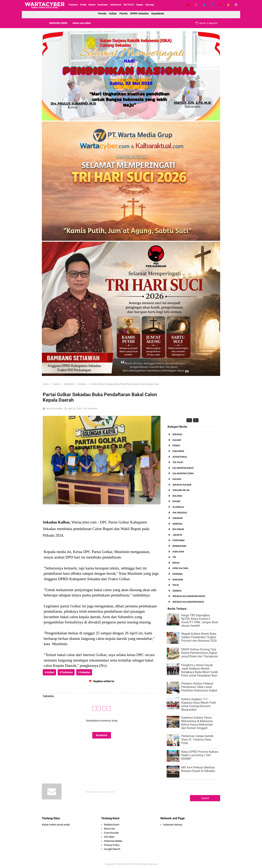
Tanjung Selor (181, 490)
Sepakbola (158, 13)
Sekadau (177, 434)
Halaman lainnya (173, 823)
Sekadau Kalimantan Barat (188, 602)
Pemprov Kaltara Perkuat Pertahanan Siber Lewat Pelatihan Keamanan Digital (199, 687)
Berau (176, 563)
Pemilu (124, 13)
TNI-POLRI (178, 462)
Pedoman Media (113, 839)
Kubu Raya (178, 552)
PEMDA (176, 446)
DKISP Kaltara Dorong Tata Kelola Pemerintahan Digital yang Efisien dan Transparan (200, 653)
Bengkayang (179, 546)
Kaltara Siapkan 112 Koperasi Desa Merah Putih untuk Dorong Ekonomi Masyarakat (199, 704)
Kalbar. (177, 479)
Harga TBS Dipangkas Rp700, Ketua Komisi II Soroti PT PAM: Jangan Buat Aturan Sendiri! (200, 620)
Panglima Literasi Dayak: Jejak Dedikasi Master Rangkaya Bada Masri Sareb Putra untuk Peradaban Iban (200, 670)
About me (109, 827)
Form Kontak (111, 831)
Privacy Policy (112, 843)
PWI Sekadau (180, 513)
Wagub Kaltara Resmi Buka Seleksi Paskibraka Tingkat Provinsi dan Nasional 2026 (199, 637)
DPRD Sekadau (139, 13)
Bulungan (178, 529)
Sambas (177, 591)
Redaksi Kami (112, 823)
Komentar (102, 735)
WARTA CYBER (131, 862)
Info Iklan (109, 835)
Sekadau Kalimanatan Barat (189, 596)
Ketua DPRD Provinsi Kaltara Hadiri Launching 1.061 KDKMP (200, 755)
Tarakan (177, 518)
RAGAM (176, 501)
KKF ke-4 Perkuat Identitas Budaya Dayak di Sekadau (198, 769)
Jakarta (177, 535)
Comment (92, 408)
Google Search (112, 847)
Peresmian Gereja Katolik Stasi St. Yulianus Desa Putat (197, 740)
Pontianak (179, 540)
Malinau (177, 496)
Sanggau (177, 524)
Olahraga (178, 507)
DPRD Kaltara (180, 568)
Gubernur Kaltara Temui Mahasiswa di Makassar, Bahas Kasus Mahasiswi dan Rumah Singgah (197, 723)
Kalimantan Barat (183, 468)
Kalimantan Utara (183, 473)
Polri (176, 585)
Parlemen (178, 451)
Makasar (178, 580)
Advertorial (180, 457)
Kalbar (113, 13)
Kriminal (178, 574)
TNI (174, 557)
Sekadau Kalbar (182, 485)
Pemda (102, 13)
